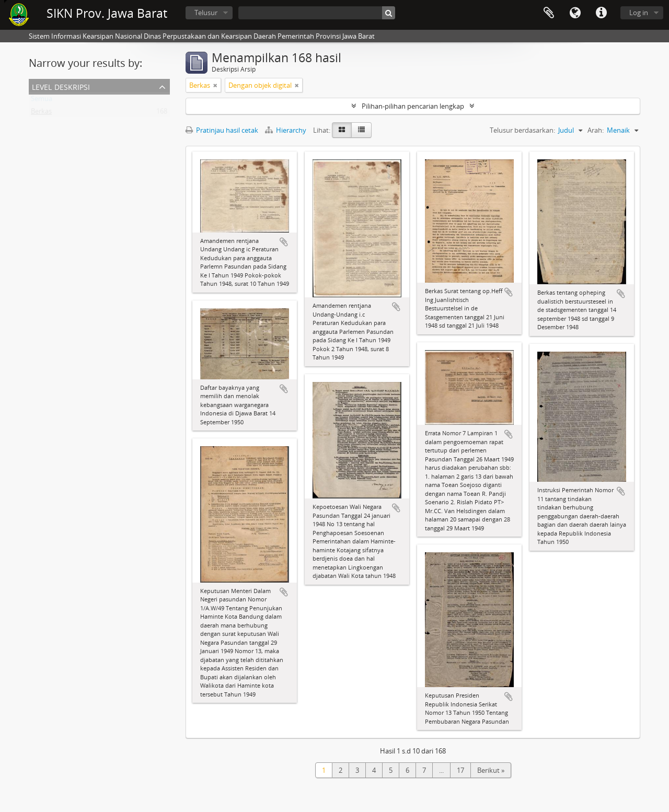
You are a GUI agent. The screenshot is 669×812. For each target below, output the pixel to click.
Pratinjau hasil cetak (222, 130)
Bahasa (575, 13)
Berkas (41, 113)
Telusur (206, 13)
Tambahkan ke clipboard (284, 242)
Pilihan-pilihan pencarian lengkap (413, 106)
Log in (639, 13)
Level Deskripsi (61, 86)
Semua (42, 101)
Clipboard (549, 13)
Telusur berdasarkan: (522, 130)
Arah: (596, 130)
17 (460, 770)
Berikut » (491, 770)
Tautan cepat (601, 13)
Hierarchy (286, 130)
